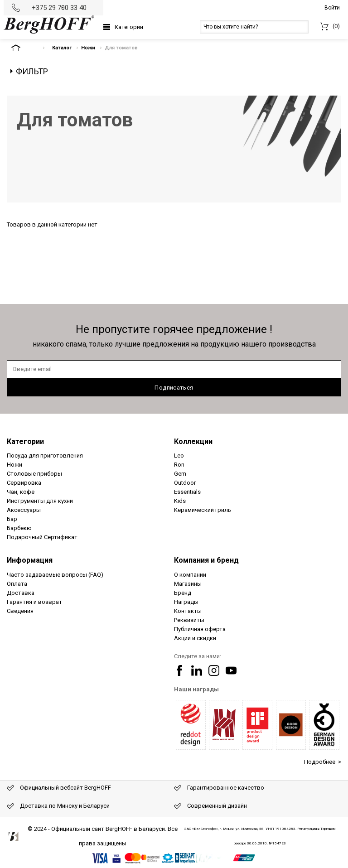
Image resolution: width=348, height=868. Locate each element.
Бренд (183, 593)
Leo (179, 456)
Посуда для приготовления (45, 456)
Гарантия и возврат (34, 602)
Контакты (188, 611)
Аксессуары (24, 510)
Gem (180, 474)
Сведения (20, 611)
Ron (179, 465)
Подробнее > (323, 762)
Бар (12, 519)
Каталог (62, 48)
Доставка (21, 593)
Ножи (88, 48)
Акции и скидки (195, 638)
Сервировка (24, 483)
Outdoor (185, 483)
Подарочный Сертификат (42, 537)
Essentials (187, 492)
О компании (190, 575)
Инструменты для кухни (40, 501)
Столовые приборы (34, 474)
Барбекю (19, 528)
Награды (186, 602)
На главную (24, 48)
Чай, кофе (21, 492)
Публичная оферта (200, 629)
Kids (180, 501)
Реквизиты (189, 620)
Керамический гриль (203, 510)
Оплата (17, 584)
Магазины (188, 584)
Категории (129, 27)
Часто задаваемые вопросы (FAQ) (55, 575)
